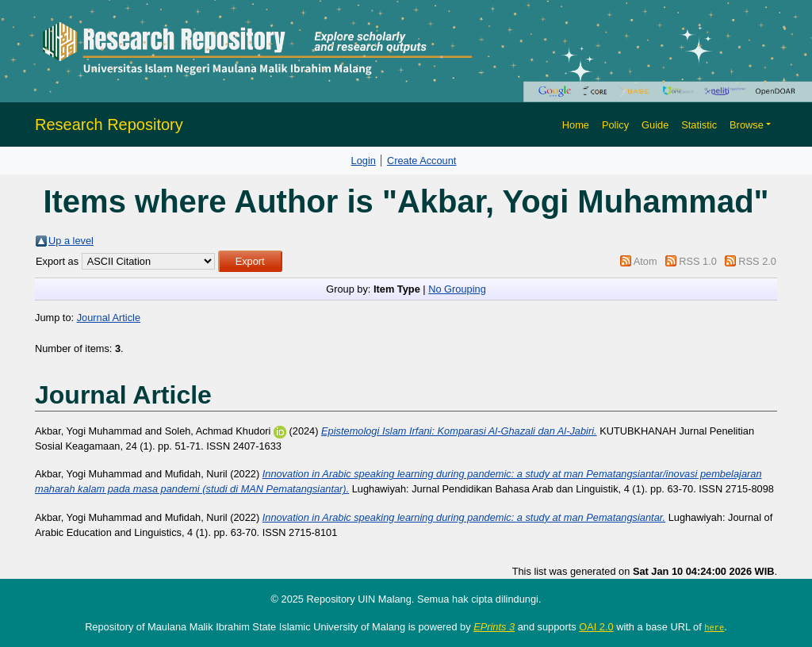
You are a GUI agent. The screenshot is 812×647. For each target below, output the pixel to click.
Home (576, 125)
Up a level (71, 241)
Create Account (422, 161)
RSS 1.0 (698, 261)
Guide (655, 125)
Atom (645, 261)
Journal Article (109, 318)
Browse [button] (747, 125)
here (714, 627)
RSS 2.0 (757, 261)
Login (364, 161)
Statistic (699, 125)
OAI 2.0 (596, 627)
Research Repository (109, 124)
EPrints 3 (494, 627)
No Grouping (457, 289)
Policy (615, 125)
